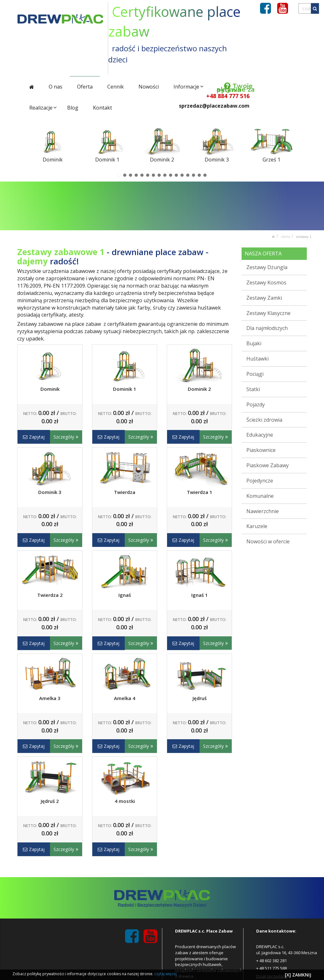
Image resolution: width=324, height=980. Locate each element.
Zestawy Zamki (264, 298)
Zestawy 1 (304, 237)
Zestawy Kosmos (266, 283)
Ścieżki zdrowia (264, 419)
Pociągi (255, 374)
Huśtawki (257, 359)
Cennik (116, 87)
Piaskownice (261, 450)
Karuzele (257, 526)
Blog (73, 108)
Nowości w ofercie (268, 541)
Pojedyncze (260, 481)
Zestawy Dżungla (267, 267)
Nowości (149, 87)
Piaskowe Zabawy (268, 465)
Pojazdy (256, 404)
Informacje (186, 87)
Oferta (85, 87)
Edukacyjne (260, 435)
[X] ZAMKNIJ (298, 975)
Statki (253, 389)
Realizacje (41, 108)
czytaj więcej (166, 974)
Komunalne (260, 496)
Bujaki (254, 343)
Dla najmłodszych (267, 328)
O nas (56, 87)
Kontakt (102, 108)
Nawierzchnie (263, 511)
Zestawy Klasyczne (268, 313)
